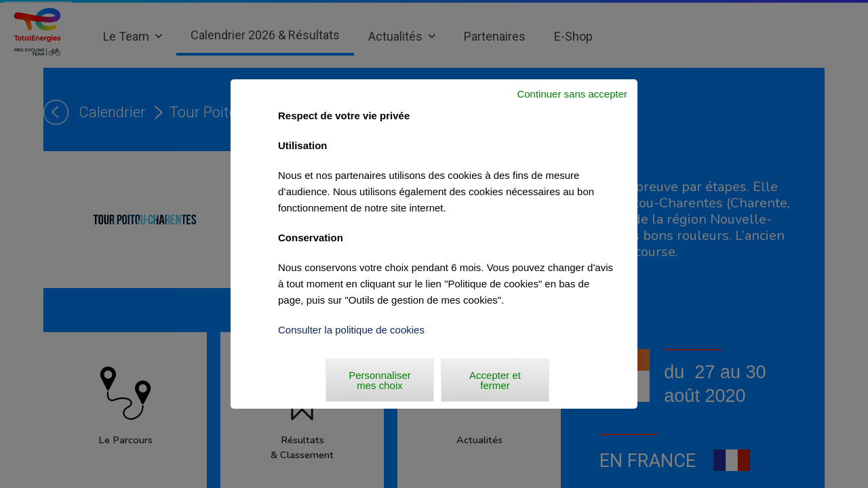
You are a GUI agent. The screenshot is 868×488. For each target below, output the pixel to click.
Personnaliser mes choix (380, 380)
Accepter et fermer (495, 380)
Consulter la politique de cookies (351, 330)
